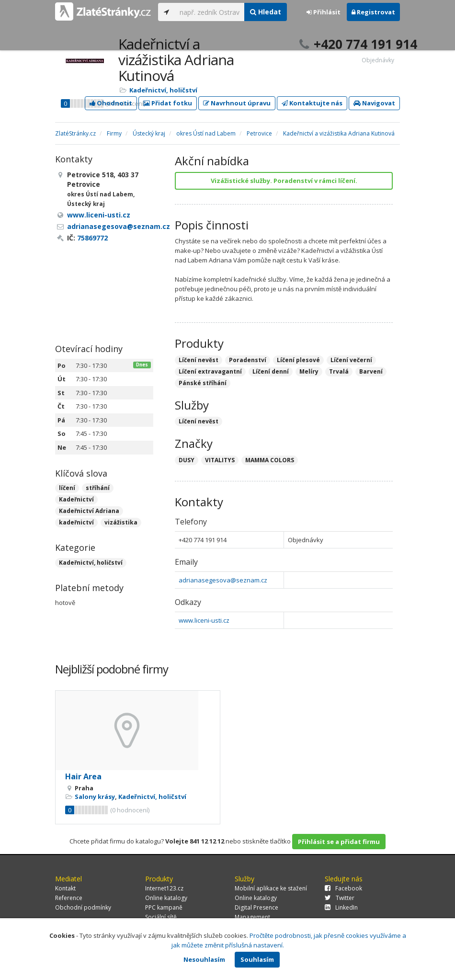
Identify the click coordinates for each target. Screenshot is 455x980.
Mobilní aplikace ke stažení (271, 888)
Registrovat (373, 12)
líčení (67, 488)
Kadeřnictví (76, 499)
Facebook (343, 888)
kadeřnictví (76, 522)
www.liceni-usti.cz (204, 620)
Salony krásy (95, 797)
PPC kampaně (164, 907)
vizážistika (121, 522)
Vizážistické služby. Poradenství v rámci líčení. (284, 181)
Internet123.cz (164, 888)
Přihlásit (324, 12)
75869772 (92, 238)
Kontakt (65, 888)
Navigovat (374, 103)
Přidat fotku (168, 103)
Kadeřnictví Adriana (89, 511)
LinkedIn (341, 907)
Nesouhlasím (204, 959)
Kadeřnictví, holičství (163, 90)
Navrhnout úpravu (237, 103)
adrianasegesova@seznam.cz (223, 580)
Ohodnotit (111, 103)
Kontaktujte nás (312, 103)
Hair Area (83, 776)
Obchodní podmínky (83, 907)
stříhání (98, 488)
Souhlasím (257, 959)
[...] (210, 12)
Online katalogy (166, 898)
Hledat (266, 12)
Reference (69, 898)
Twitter (340, 898)
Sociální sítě (161, 917)
